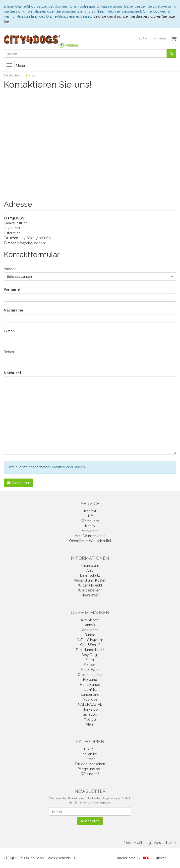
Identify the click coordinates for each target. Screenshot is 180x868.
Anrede (10, 269)
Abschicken (19, 483)
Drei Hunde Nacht (90, 650)
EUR (143, 39)
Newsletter (90, 595)
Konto (90, 526)
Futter (90, 759)
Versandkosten (166, 843)
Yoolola (90, 719)
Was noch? (90, 774)
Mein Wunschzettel (90, 536)
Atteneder (90, 630)
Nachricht (12, 373)
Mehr (90, 724)
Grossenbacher (90, 675)
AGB (90, 570)
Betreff (9, 352)
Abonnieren (90, 821)
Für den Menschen (90, 764)
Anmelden (161, 39)
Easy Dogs (90, 655)
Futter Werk (90, 670)
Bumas (90, 635)
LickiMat (90, 690)
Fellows (90, 665)
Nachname (14, 310)
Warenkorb (90, 521)
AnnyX (90, 625)
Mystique (90, 699)
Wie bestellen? (90, 590)
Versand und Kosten (90, 580)
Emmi (90, 660)
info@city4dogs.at (31, 243)
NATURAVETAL (90, 704)
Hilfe (90, 516)
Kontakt (90, 511)
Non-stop (90, 709)
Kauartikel (90, 754)
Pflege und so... (90, 769)
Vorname (12, 289)
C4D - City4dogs (90, 640)
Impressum (90, 565)
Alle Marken (90, 620)
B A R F (90, 749)
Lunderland (90, 694)
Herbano (90, 680)
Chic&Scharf (90, 645)
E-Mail (9, 331)
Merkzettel (90, 531)
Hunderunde (90, 685)
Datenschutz (90, 575)
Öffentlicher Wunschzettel (90, 541)
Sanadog (90, 714)
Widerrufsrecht (90, 585)
